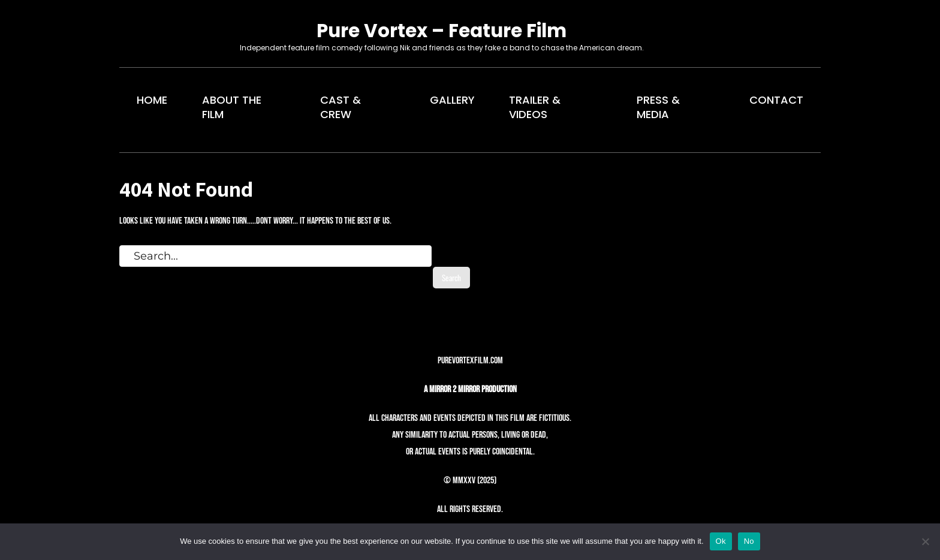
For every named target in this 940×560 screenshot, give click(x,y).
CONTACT (776, 100)
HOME (152, 100)
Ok (721, 541)
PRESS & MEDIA (658, 107)
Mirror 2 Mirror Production (473, 389)
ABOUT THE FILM (232, 107)
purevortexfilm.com (470, 361)
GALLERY (452, 100)
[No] (925, 541)
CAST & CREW (341, 107)
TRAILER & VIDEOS (535, 107)
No (749, 541)
